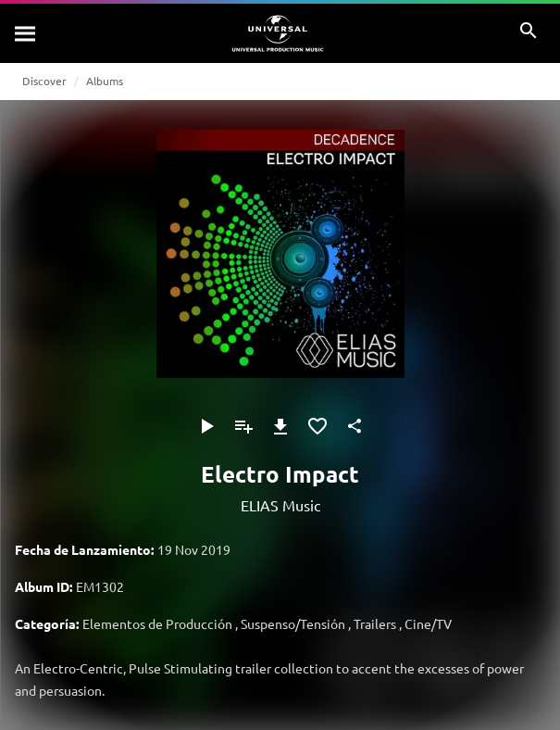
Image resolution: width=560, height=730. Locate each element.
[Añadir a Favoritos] (317, 426)
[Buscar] (26, 33)
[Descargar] (280, 426)
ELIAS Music (280, 505)
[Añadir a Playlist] (243, 426)
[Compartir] (355, 426)
